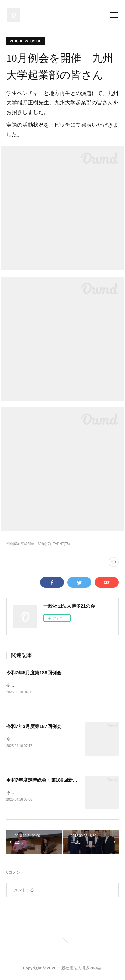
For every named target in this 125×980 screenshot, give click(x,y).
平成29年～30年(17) (36, 544)
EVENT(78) (61, 544)
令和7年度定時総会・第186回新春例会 (46, 781)
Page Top (62, 943)
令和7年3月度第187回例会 (34, 727)
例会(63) (13, 544)
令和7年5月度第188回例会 (34, 673)
